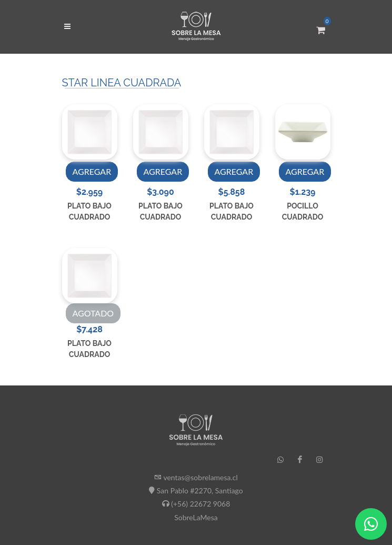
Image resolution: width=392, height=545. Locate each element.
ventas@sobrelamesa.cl (200, 477)
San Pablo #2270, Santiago (200, 490)
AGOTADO (93, 313)
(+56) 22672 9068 (200, 504)
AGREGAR (92, 171)
